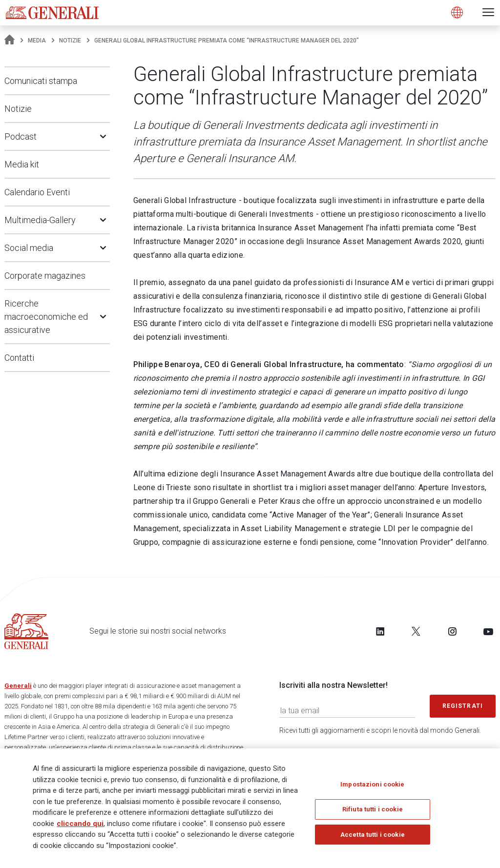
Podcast (21, 136)
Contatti (19, 358)
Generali (18, 686)
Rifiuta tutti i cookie (373, 810)
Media (37, 41)
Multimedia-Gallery (40, 220)
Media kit (22, 164)
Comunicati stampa (41, 81)
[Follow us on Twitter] (416, 631)
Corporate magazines (45, 276)
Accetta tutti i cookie (373, 835)
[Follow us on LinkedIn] (380, 631)
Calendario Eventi (37, 192)
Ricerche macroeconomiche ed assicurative (46, 317)
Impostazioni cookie (372, 784)
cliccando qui (80, 824)
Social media (29, 248)
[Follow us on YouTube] (488, 631)
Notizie (70, 41)
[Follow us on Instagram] (452, 631)
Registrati (463, 706)
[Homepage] (10, 41)
